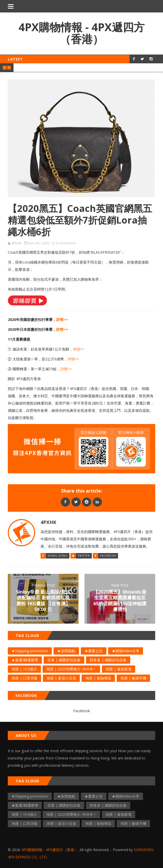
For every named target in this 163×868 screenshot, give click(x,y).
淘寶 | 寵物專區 (98, 678)
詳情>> (62, 319)
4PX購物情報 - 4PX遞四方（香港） (81, 33)
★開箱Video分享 (126, 651)
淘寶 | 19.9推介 (24, 669)
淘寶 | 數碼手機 (133, 678)
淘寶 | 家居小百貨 (61, 678)
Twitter (84, 556)
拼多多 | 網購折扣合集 (108, 660)
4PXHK (16, 243)
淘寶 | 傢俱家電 (119, 669)
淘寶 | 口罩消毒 (24, 678)
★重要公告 (94, 651)
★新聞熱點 (66, 651)
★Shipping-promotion (30, 651)
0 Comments (66, 243)
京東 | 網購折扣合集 (64, 660)
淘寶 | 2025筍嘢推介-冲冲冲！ (71, 669)
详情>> (79, 349)
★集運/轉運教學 (25, 660)
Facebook (108, 556)
